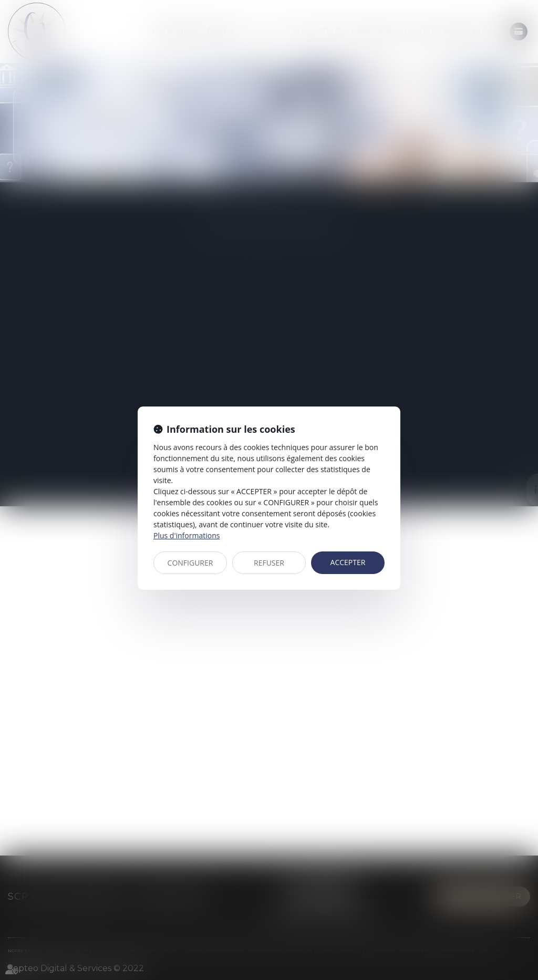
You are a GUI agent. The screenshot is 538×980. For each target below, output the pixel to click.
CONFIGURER (190, 563)
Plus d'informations (187, 535)
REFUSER (269, 563)
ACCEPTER (348, 562)
